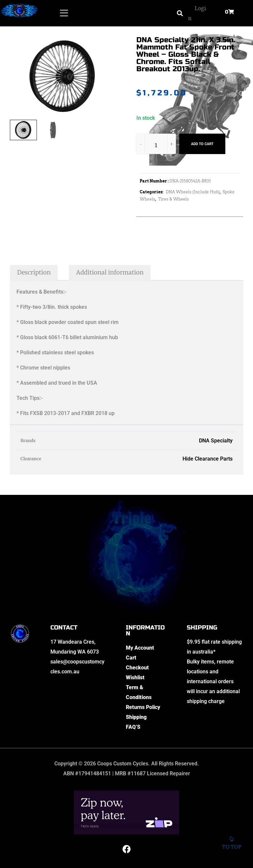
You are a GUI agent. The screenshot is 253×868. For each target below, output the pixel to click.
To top (231, 845)
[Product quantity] (156, 145)
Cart (131, 658)
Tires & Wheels (173, 199)
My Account (140, 648)
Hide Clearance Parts (208, 459)
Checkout (137, 668)
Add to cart (202, 144)
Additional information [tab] (110, 272)
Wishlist (135, 677)
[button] (180, 13)
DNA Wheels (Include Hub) (193, 192)
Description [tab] (34, 272)
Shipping (136, 717)
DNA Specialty (216, 441)
